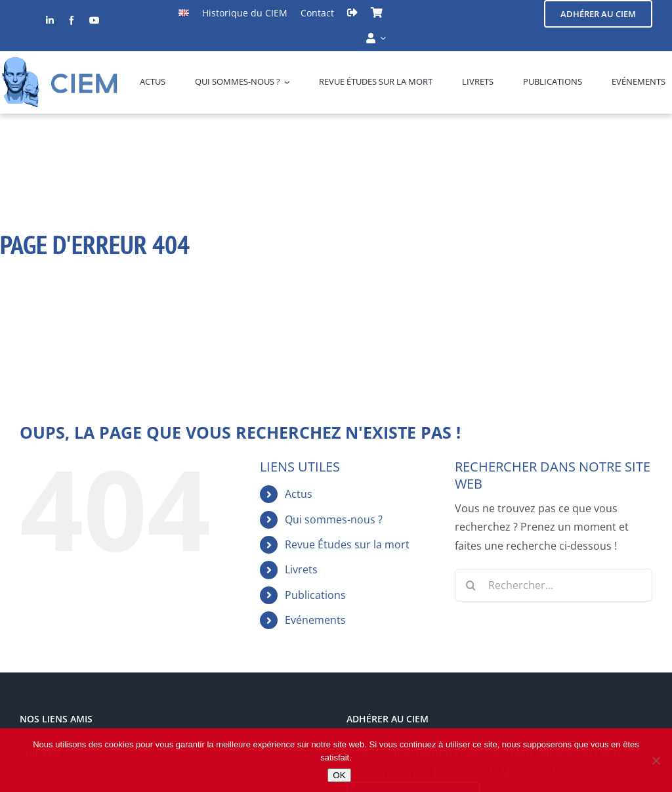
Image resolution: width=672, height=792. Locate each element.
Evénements (315, 620)
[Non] (656, 760)
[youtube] (94, 20)
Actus (299, 494)
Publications (315, 595)
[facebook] (72, 20)
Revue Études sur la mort (347, 544)
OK (339, 775)
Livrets (301, 569)
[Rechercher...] (554, 585)
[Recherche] (471, 585)
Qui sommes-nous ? (334, 519)
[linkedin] (50, 20)
